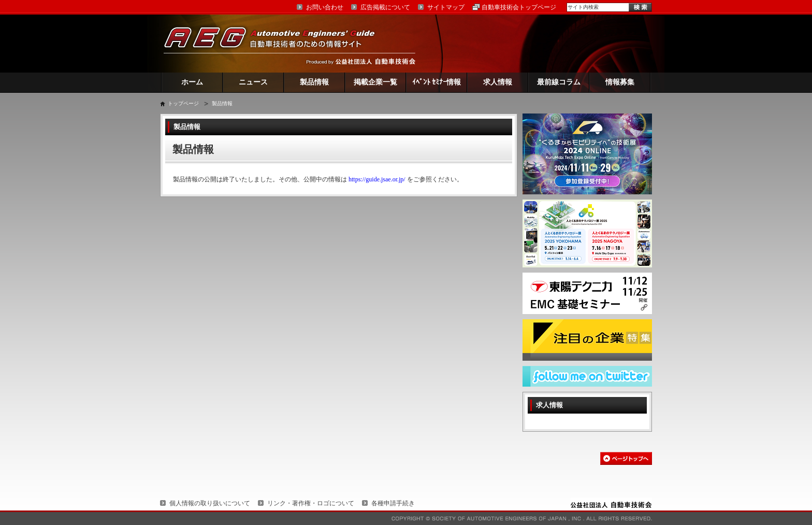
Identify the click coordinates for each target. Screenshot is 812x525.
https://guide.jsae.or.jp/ (377, 179)
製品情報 (314, 82)
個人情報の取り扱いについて (210, 503)
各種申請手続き (393, 503)
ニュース (253, 82)
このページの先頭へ (626, 458)
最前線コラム (559, 82)
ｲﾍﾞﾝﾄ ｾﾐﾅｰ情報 (437, 82)
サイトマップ (446, 7)
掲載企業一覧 (375, 82)
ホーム (192, 82)
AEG (276, 43)
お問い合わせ (325, 7)
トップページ (183, 103)
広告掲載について (385, 7)
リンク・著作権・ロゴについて (311, 503)
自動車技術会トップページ (519, 7)
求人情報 (498, 82)
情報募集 (620, 82)
